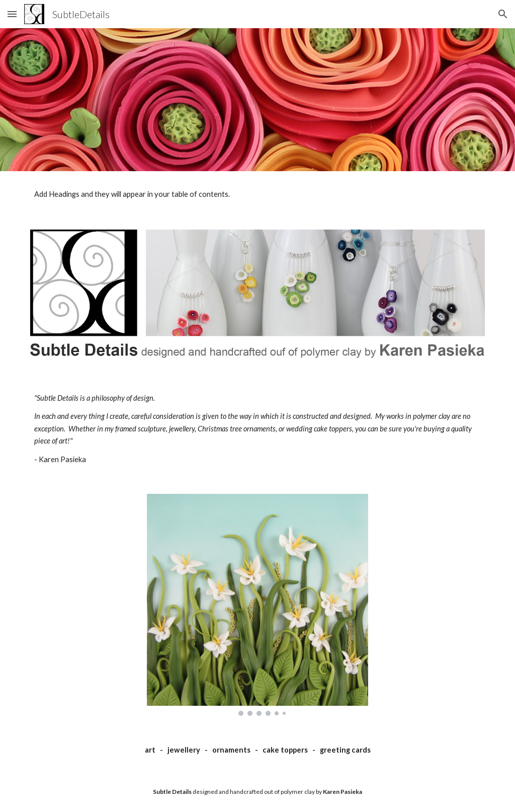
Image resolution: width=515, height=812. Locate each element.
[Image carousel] (258, 605)
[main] (258, 429)
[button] (12, 14)
